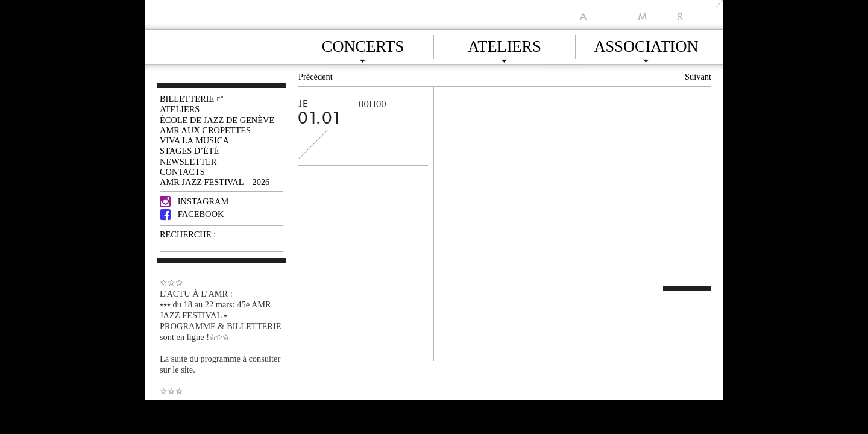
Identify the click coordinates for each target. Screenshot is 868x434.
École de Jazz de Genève (217, 120)
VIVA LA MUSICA (194, 140)
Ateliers (505, 45)
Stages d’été (189, 151)
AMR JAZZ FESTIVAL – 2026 (215, 182)
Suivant (698, 77)
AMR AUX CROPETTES (205, 130)
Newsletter (188, 162)
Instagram (194, 201)
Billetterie (187, 99)
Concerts (363, 45)
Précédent (316, 77)
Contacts (182, 172)
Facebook (192, 214)
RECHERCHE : (188, 234)
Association (646, 45)
